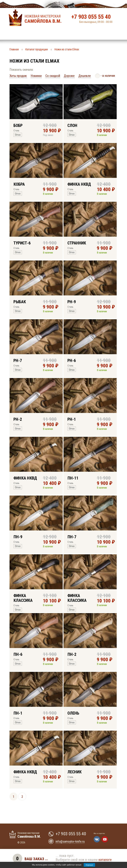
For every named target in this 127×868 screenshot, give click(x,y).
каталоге (105, 860)
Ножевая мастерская (44, 19)
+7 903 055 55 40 (91, 17)
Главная (14, 49)
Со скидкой (53, 76)
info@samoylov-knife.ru (70, 841)
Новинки (36, 76)
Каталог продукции (37, 49)
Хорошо (89, 865)
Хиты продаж (18, 76)
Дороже (69, 76)
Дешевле (85, 76)
